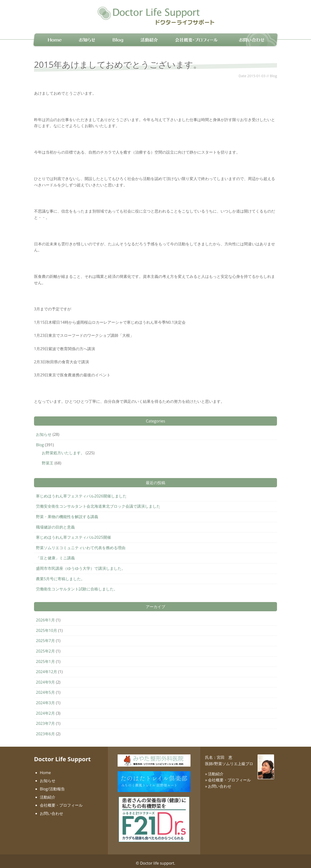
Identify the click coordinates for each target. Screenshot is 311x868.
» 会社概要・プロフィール (228, 776)
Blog (273, 72)
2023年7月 (45, 719)
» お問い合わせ (218, 782)
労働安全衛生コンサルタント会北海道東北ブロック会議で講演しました (98, 502)
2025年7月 (45, 637)
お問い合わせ (52, 809)
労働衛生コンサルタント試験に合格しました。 (77, 585)
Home (45, 769)
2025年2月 (45, 647)
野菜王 (48, 459)
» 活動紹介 (214, 770)
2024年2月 (45, 709)
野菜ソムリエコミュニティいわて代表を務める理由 (81, 544)
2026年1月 (45, 616)
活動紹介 (48, 793)
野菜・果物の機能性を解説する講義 (67, 513)
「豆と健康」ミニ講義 (55, 554)
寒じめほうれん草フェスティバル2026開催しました (81, 492)
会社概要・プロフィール (61, 801)
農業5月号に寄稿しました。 (60, 575)
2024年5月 (45, 688)
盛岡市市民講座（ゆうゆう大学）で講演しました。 (81, 564)
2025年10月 (47, 626)
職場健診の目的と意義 (55, 523)
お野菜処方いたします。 (63, 449)
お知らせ (44, 430)
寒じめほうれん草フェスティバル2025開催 (73, 533)
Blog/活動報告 (52, 785)
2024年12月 (47, 668)
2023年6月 (45, 730)
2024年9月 (45, 678)
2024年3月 (45, 699)
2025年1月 (45, 657)
